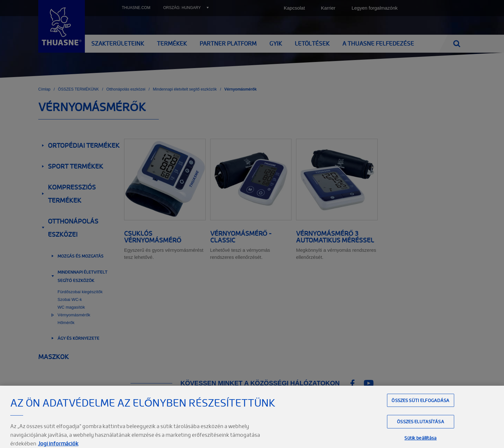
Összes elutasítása (421, 431)
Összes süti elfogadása (420, 410)
